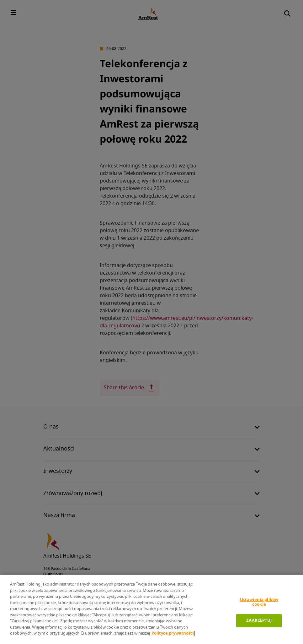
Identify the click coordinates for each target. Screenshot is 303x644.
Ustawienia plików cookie (259, 602)
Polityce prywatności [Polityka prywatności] (173, 633)
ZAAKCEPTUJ (259, 621)
